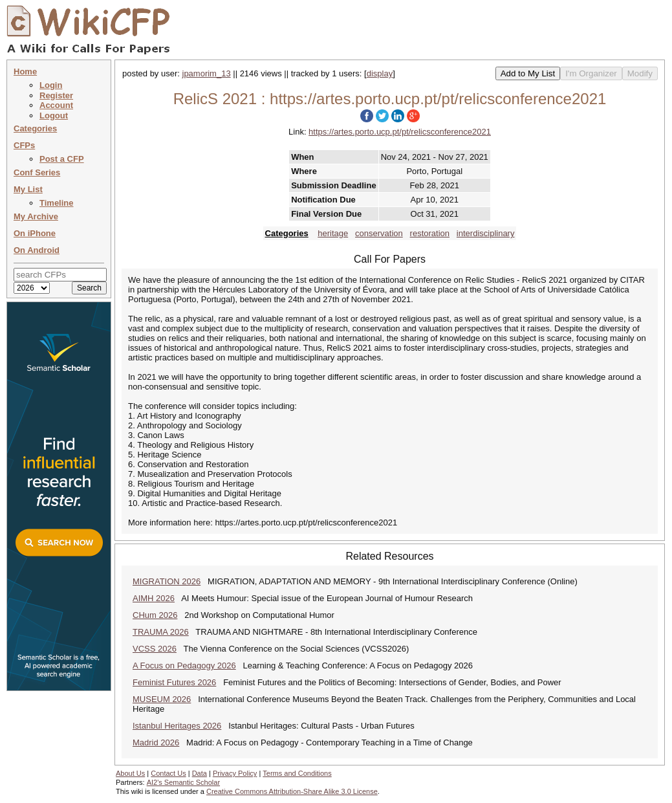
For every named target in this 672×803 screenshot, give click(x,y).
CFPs (24, 145)
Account (56, 105)
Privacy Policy (235, 773)
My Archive (36, 216)
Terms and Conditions (297, 773)
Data (200, 773)
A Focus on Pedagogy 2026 (184, 665)
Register (56, 95)
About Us (130, 773)
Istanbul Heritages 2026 (177, 726)
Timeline (57, 203)
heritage (333, 233)
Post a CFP (62, 159)
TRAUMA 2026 (161, 632)
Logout (54, 115)
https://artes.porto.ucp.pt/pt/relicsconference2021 (400, 132)
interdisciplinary (486, 233)
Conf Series (37, 172)
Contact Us (168, 773)
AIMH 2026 (154, 598)
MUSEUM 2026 (162, 699)
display (380, 73)
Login (51, 85)
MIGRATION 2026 (167, 581)
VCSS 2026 (155, 649)
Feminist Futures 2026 (174, 682)
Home (25, 71)
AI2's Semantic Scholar (183, 782)
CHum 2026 (155, 615)
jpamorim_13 (207, 73)
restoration (430, 233)
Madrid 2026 (156, 742)
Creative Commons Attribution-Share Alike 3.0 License (292, 791)
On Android (37, 250)
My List (28, 189)
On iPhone (35, 233)
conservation (379, 233)
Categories (35, 128)
